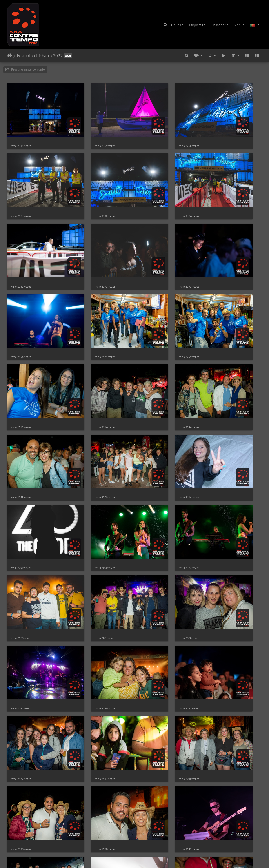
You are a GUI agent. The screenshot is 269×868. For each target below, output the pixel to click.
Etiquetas (196, 25)
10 (150, 842)
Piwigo (148, 859)
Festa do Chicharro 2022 (40, 56)
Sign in (239, 25)
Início (9, 56)
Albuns (176, 25)
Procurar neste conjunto (25, 69)
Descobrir (218, 25)
